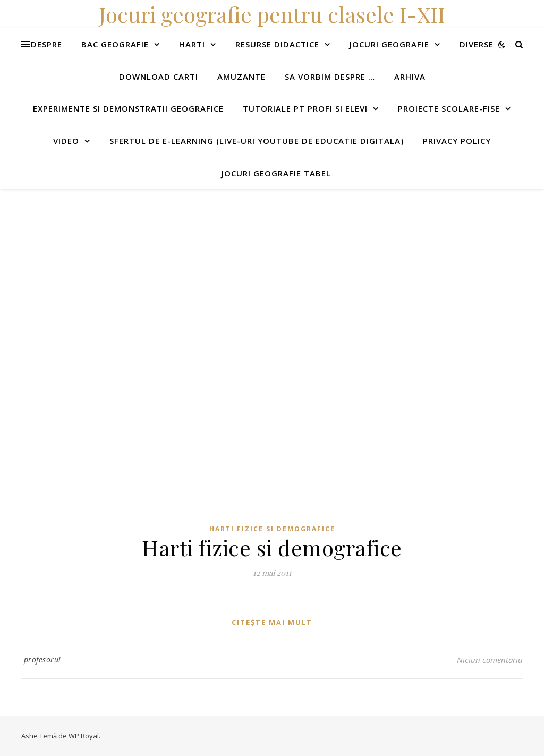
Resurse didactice (277, 44)
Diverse (477, 44)
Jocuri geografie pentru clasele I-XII (272, 14)
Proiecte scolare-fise (449, 108)
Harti (192, 44)
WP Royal (84, 736)
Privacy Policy (457, 141)
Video (66, 141)
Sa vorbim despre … (330, 77)
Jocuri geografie (389, 44)
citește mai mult (272, 622)
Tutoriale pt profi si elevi (305, 108)
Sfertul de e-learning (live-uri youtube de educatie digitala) (257, 141)
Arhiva (410, 77)
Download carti (159, 77)
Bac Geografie (115, 44)
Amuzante (241, 77)
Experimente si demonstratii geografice (128, 108)
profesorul (42, 660)
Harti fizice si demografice (272, 529)
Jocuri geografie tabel (276, 173)
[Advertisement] (272, 264)
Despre (46, 44)
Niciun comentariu (490, 660)
